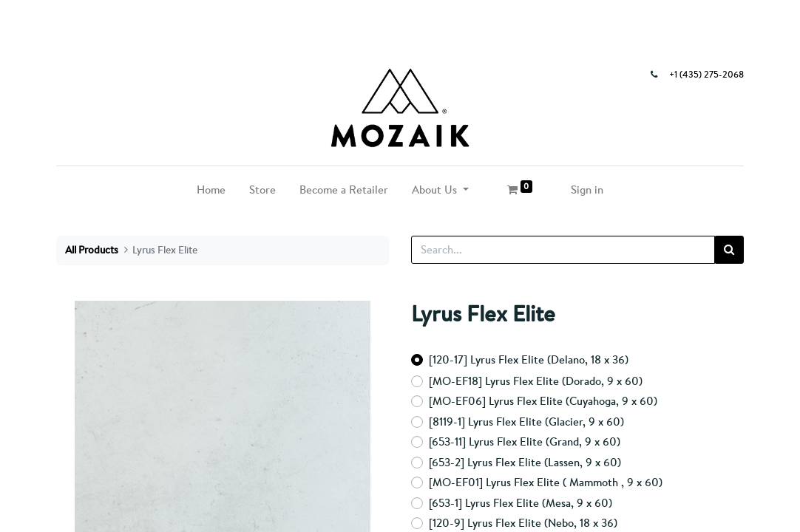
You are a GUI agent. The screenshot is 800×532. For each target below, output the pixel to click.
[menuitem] (211, 190)
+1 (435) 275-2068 (706, 75)
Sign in (587, 190)
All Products (92, 250)
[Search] (729, 250)
